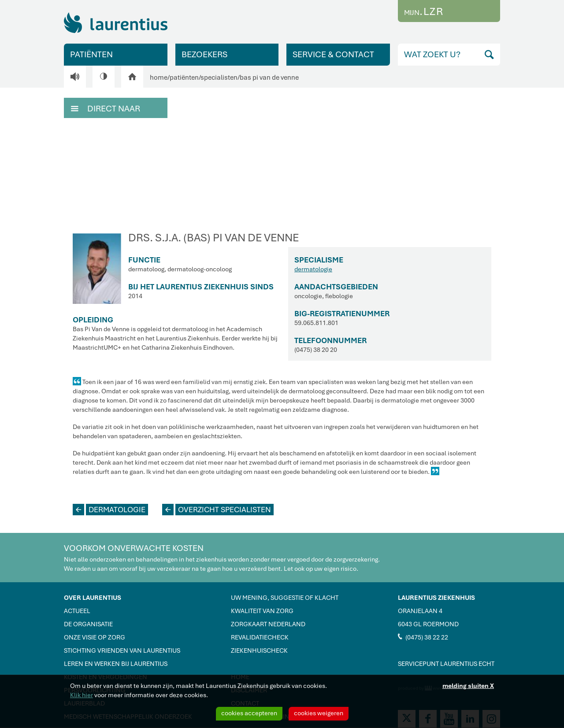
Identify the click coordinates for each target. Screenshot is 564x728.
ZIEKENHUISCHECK (259, 650)
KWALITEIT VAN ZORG (262, 611)
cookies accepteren (249, 713)
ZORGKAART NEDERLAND (268, 624)
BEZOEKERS (204, 54)
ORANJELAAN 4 (420, 611)
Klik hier (82, 695)
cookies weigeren (319, 713)
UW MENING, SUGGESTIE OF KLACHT (285, 598)
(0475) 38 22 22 (423, 637)
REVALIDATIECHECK (260, 637)
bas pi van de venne (269, 78)
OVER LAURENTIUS (93, 598)
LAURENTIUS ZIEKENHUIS (436, 598)
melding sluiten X (468, 686)
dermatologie (313, 269)
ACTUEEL (77, 611)
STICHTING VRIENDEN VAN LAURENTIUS (122, 650)
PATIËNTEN (91, 54)
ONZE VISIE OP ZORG (95, 637)
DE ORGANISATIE (88, 624)
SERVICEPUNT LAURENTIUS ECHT (446, 664)
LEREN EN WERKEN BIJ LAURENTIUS (116, 664)
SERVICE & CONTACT (333, 54)
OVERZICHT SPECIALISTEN (217, 510)
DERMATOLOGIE (109, 510)
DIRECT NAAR (106, 108)
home (159, 78)
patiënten (184, 78)
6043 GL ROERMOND (428, 624)
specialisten (219, 78)
